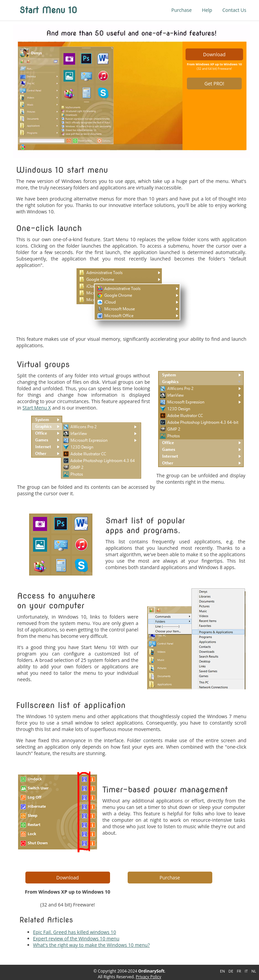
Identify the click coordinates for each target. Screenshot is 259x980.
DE (231, 971)
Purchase (181, 10)
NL (254, 971)
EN (222, 971)
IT (246, 971)
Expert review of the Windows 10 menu (76, 939)
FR (239, 971)
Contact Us (234, 10)
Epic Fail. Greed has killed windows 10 (75, 932)
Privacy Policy (148, 977)
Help (207, 10)
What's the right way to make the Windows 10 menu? (92, 945)
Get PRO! (214, 84)
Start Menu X (37, 408)
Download (214, 54)
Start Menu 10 (49, 10)
